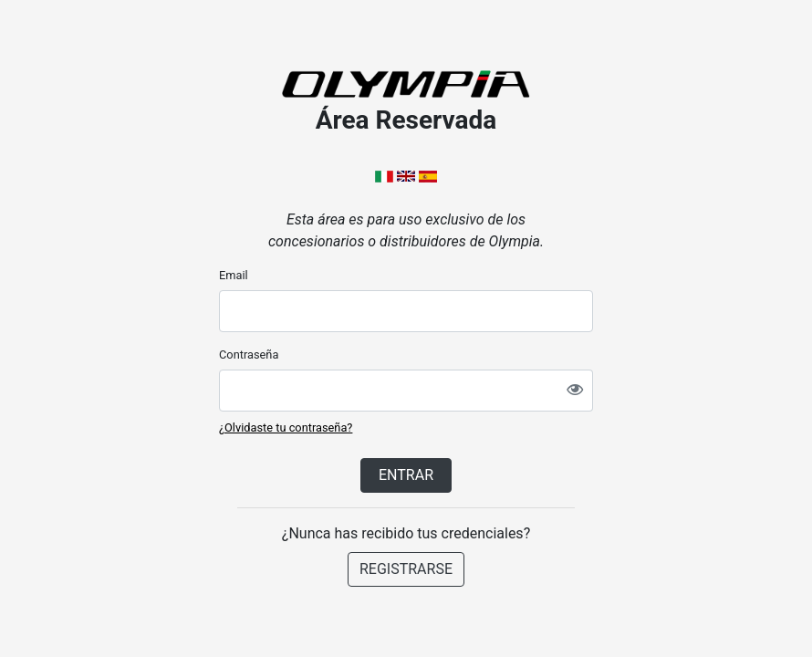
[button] (386, 176)
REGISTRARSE (406, 569)
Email (234, 275)
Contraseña (249, 355)
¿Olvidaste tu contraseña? (286, 428)
